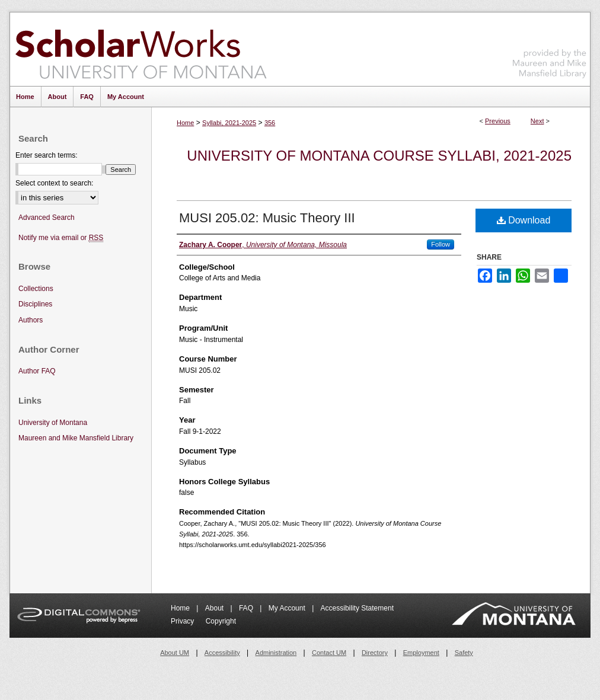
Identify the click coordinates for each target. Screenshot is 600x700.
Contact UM (329, 653)
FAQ (247, 608)
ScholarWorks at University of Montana (141, 49)
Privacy (183, 621)
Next (537, 121)
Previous (498, 121)
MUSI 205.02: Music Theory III (267, 218)
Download (524, 220)
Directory (375, 653)
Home (185, 123)
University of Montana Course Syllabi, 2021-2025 (379, 156)
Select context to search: (54, 183)
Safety (464, 653)
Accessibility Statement (357, 608)
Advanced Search (47, 218)
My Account (288, 608)
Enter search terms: (47, 155)
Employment (421, 653)
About (216, 608)
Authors (31, 320)
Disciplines (35, 304)
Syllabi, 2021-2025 (229, 123)
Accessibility (222, 653)
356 (270, 123)
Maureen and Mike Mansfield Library (550, 47)
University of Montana (53, 423)
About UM (175, 653)
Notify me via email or (61, 238)
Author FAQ (37, 371)
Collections (36, 289)
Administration (276, 653)
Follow (441, 244)
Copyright (221, 621)
